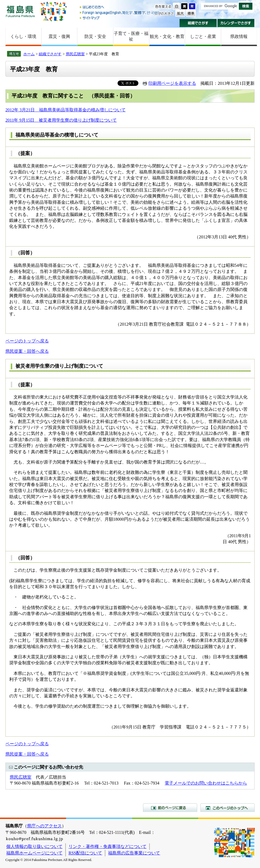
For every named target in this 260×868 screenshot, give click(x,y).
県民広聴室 (75, 54)
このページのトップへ (227, 808)
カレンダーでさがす (236, 23)
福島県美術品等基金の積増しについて (57, 135)
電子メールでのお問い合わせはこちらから (206, 783)
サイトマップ (120, 18)
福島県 (20, 11)
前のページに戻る (170, 808)
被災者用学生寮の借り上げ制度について (59, 366)
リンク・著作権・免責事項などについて (108, 846)
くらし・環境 (23, 36)
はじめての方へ (120, 7)
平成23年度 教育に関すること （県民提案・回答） (73, 96)
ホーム (29, 54)
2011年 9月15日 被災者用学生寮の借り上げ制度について (61, 120)
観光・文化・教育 (167, 36)
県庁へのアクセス (44, 826)
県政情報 (239, 36)
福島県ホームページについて (34, 853)
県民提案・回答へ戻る (27, 351)
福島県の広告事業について (134, 853)
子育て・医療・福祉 (131, 36)
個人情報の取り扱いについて (34, 846)
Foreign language (120, 13)
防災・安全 (95, 36)
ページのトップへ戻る (27, 341)
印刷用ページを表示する (172, 83)
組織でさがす (198, 23)
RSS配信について (85, 853)
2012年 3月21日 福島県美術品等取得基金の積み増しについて (66, 110)
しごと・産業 (203, 36)
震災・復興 (59, 36)
